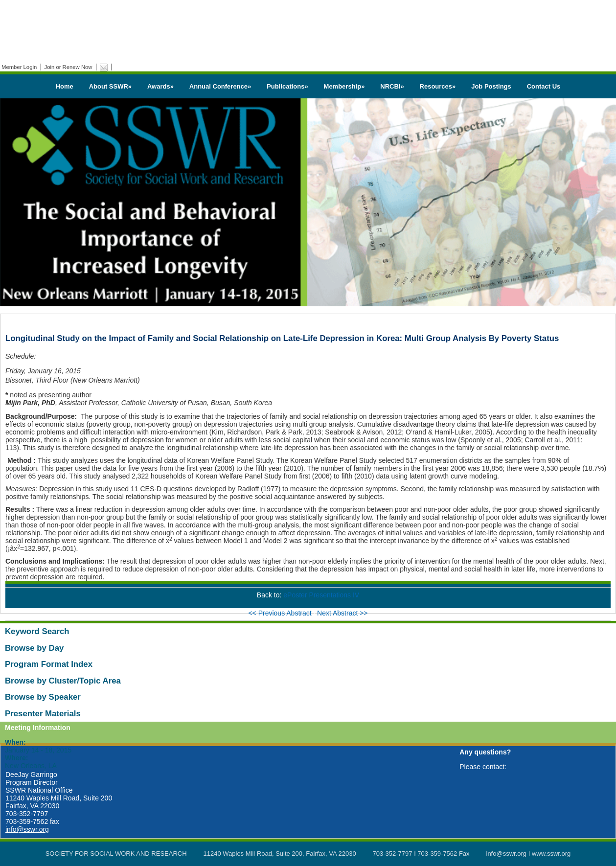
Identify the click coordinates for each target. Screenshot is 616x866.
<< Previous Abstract (281, 613)
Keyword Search (37, 631)
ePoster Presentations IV (321, 595)
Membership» (344, 86)
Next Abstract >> (342, 613)
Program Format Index (49, 664)
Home (65, 86)
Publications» (287, 86)
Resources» (438, 86)
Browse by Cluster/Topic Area (63, 681)
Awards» (160, 86)
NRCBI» (392, 86)
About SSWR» (110, 86)
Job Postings (491, 86)
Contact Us (544, 86)
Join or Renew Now (68, 67)
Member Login (19, 67)
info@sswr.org (27, 829)
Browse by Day (34, 648)
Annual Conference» (220, 86)
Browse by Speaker (43, 697)
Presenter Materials (43, 714)
